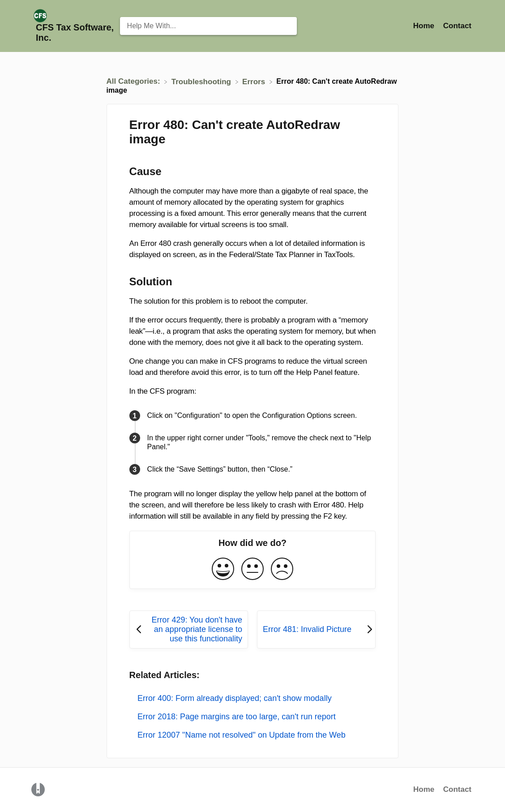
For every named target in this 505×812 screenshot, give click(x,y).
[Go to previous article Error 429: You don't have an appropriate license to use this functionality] (189, 629)
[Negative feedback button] (282, 569)
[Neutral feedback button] (252, 569)
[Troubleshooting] (202, 81)
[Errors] (255, 81)
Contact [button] (457, 26)
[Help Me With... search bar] (208, 26)
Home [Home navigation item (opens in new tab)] (425, 26)
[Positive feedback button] (223, 569)
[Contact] (457, 26)
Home (424, 789)
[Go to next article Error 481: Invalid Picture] (316, 629)
